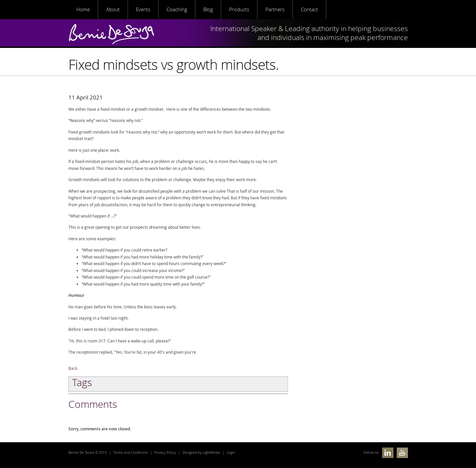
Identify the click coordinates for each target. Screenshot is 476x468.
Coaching (177, 9)
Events (143, 9)
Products (239, 9)
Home (83, 9)
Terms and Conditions (131, 453)
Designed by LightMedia (201, 453)
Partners (275, 9)
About (113, 9)
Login (231, 453)
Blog (208, 9)
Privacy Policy (165, 453)
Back (73, 368)
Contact (309, 9)
